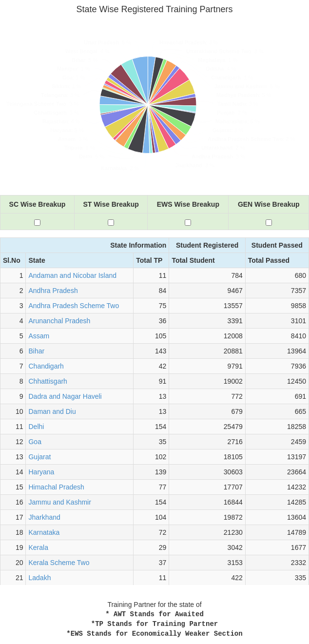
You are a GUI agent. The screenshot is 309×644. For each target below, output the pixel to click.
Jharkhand (44, 517)
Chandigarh (46, 366)
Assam (39, 336)
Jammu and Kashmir (59, 502)
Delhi (36, 427)
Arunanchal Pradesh (59, 321)
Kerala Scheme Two (59, 563)
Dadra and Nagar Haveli (65, 396)
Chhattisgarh (48, 381)
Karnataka (44, 532)
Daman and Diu (52, 411)
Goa (35, 442)
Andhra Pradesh (53, 291)
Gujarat (39, 457)
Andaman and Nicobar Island (72, 275)
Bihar (36, 351)
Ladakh (39, 578)
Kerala (38, 547)
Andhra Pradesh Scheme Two (74, 306)
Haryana (41, 472)
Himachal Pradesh (56, 487)
